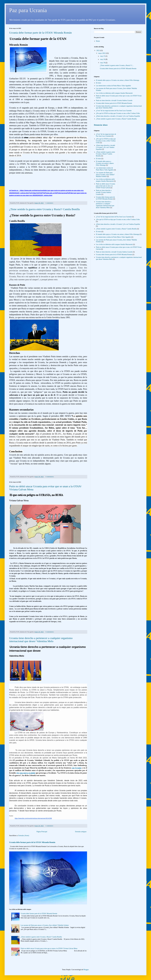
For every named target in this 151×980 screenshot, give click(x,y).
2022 (98, 50)
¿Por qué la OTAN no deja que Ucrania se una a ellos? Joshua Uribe (118, 113)
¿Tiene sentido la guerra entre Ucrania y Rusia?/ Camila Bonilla (44, 209)
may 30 (103, 63)
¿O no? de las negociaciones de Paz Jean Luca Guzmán (114, 111)
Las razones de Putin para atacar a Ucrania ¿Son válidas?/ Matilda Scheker (45, 925)
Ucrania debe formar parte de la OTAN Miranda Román (114, 103)
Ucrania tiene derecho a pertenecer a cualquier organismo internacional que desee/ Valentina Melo (41, 640)
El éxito (99, 83)
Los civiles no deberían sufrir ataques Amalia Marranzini (114, 93)
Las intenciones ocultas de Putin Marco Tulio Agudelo (113, 86)
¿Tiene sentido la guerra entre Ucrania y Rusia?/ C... (117, 65)
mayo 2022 (102, 53)
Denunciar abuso (101, 125)
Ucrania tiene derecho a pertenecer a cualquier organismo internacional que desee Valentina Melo (105, 205)
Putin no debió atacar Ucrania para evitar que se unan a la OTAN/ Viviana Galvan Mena (49, 948)
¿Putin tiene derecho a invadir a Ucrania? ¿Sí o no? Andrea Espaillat (118, 116)
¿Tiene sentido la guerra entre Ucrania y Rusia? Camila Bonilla (116, 119)
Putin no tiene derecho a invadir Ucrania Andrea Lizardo (114, 100)
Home (98, 41)
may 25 (103, 56)
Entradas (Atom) (24, 836)
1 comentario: (50, 203)
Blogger (86, 970)
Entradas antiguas (81, 832)
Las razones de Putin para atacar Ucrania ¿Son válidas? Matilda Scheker (105, 175)
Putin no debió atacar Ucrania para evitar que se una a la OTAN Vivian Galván (106, 186)
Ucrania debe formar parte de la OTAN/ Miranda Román (40, 33)
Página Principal (42, 832)
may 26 (103, 59)
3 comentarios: (50, 477)
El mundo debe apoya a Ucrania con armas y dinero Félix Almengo (118, 80)
